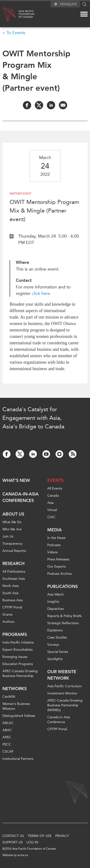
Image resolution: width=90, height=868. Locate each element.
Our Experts (57, 567)
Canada (53, 496)
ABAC (7, 730)
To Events (16, 33)
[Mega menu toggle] (84, 14)
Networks (15, 689)
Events (55, 480)
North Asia (10, 586)
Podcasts (54, 545)
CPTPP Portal (12, 607)
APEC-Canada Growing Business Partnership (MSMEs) (65, 705)
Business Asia (12, 600)
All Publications (14, 572)
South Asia (10, 593)
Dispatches (56, 609)
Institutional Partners (18, 759)
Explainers (55, 630)
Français (68, 4)
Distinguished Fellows (19, 716)
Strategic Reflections (63, 623)
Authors (8, 622)
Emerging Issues (15, 657)
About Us (13, 514)
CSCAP (8, 752)
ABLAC (8, 723)
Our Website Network (62, 675)
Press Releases (58, 559)
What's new (16, 480)
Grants (7, 615)
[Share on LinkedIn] (51, 105)
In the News (56, 538)
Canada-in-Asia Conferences (21, 497)
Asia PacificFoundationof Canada (27, 14)
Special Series (58, 652)
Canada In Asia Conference (59, 720)
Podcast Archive (60, 574)
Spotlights (55, 659)
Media (54, 530)
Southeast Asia (14, 579)
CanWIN (9, 697)
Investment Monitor (62, 693)
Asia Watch (56, 594)
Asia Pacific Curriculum (64, 686)
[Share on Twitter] (39, 105)
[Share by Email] (63, 105)
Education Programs (18, 664)
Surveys (53, 645)
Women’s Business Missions (16, 706)
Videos (52, 552)
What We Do (12, 522)
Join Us (8, 536)
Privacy (62, 836)
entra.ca (23, 855)
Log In (32, 842)
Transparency (12, 544)
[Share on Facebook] (27, 105)
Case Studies (57, 637)
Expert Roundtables (18, 650)
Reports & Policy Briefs (64, 616)
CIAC (51, 517)
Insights (53, 602)
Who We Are (12, 529)
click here (41, 293)
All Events (55, 488)
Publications (63, 586)
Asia (50, 503)
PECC (7, 744)
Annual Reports (14, 551)
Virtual (52, 510)
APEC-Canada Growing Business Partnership (20, 674)
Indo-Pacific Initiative (18, 642)
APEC (7, 737)
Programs (15, 634)
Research (13, 564)
